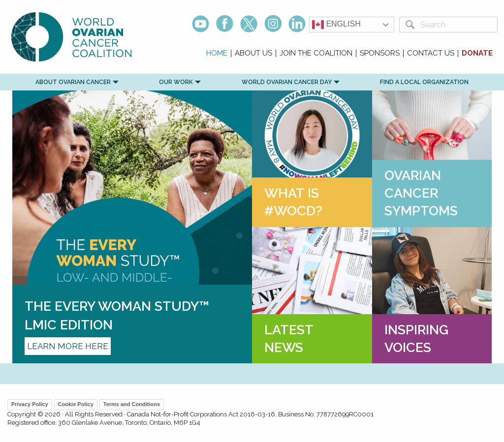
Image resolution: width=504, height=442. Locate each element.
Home (217, 53)
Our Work (176, 82)
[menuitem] (217, 53)
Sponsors (380, 53)
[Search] (457, 25)
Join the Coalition (316, 53)
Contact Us (431, 53)
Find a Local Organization (424, 82)
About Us (253, 53)
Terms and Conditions (132, 404)
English (336, 25)
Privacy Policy (30, 404)
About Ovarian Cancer (73, 82)
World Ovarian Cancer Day (287, 82)
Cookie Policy (76, 404)
